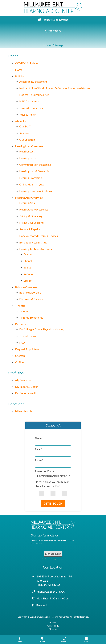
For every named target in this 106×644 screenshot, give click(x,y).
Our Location (27, 140)
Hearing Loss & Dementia (34, 171)
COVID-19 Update (26, 63)
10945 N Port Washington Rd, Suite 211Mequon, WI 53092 (54, 580)
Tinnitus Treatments (31, 317)
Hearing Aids (27, 203)
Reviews (24, 133)
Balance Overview (26, 287)
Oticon (28, 254)
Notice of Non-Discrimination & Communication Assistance (55, 88)
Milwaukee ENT (25, 411)
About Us (21, 121)
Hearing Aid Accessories (34, 209)
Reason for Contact (45, 471)
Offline (19, 362)
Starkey (28, 281)
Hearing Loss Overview (29, 146)
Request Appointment (53, 20)
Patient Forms (28, 336)
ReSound (29, 274)
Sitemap (20, 356)
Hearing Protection (31, 178)
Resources (21, 324)
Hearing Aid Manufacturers (36, 249)
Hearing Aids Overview (29, 198)
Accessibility (53, 626)
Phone (39, 460)
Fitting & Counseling (31, 223)
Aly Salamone (23, 380)
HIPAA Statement (30, 101)
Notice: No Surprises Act (34, 95)
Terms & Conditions (31, 108)
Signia (27, 267)
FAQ (22, 342)
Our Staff (25, 126)
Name (39, 438)
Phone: (51, 591)
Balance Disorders (30, 292)
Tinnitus (20, 306)
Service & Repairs (30, 229)
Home (47, 45)
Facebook (40, 605)
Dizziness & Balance (31, 299)
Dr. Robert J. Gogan (27, 387)
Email (39, 449)
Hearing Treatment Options (36, 191)
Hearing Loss (27, 151)
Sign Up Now (53, 554)
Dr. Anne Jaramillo (26, 393)
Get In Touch (53, 503)
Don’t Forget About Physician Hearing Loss (45, 329)
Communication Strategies (35, 165)
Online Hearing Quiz (31, 184)
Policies (20, 76)
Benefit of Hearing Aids (33, 242)
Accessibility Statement (33, 82)
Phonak (28, 261)
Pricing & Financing (31, 216)
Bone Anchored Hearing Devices (39, 236)
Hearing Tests (27, 158)
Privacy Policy (28, 115)
